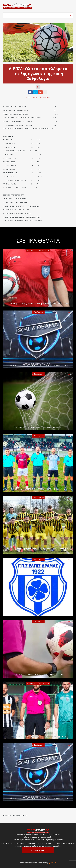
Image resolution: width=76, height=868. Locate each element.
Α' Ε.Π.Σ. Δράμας (32, 97)
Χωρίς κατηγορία (44, 97)
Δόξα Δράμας (31, 250)
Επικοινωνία (40, 850)
